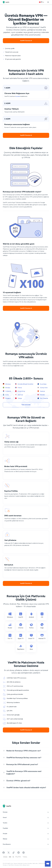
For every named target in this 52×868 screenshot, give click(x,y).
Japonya (19, 395)
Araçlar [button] (26, 834)
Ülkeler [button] (26, 839)
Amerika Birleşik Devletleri (24, 384)
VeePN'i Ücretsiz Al (26, 41)
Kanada (41, 395)
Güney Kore (43, 388)
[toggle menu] (48, 2)
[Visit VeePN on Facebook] (4, 853)
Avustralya (42, 384)
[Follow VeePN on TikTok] (14, 853)
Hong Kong (20, 391)
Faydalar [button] (26, 828)
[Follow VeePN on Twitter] (9, 853)
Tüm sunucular (26, 405)
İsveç (6, 395)
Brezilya (6, 388)
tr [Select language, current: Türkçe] (42, 2)
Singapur (7, 398)
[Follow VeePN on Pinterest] (24, 853)
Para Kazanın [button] (26, 844)
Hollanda (7, 391)
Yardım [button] (26, 823)
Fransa (18, 388)
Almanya (7, 384)
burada (18, 96)
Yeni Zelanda (43, 398)
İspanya (41, 391)
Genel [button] (26, 818)
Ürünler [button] (26, 812)
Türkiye (19, 398)
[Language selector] (42, 2)
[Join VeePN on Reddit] (19, 853)
